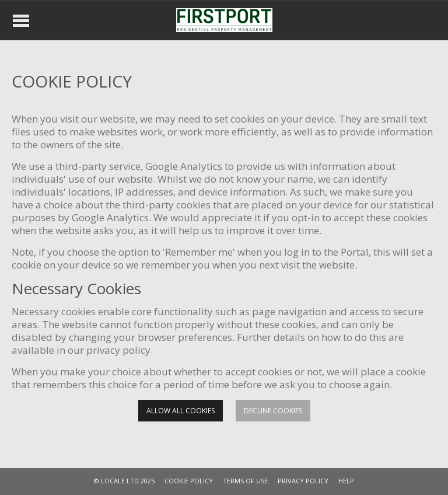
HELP (346, 481)
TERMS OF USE (245, 481)
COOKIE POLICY (189, 481)
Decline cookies (273, 411)
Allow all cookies (181, 411)
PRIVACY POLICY (303, 481)
